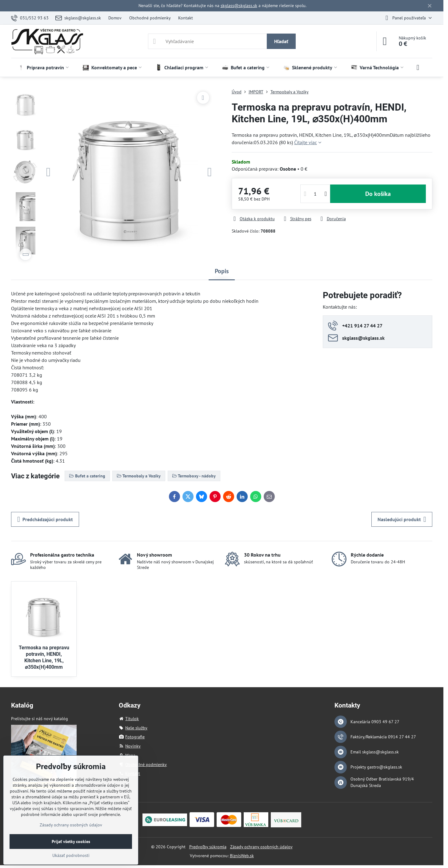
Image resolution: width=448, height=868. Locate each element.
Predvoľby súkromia (208, 847)
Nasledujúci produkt (402, 519)
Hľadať (281, 41)
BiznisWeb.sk (242, 856)
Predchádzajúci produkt (45, 519)
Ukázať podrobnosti (71, 855)
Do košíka (378, 194)
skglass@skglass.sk (239, 6)
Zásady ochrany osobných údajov (261, 847)
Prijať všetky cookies (71, 842)
